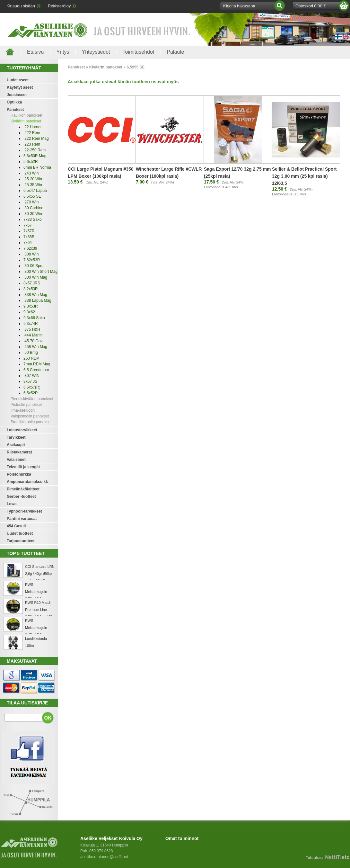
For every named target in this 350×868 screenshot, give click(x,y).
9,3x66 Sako (34, 318)
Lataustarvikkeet (22, 430)
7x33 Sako (33, 219)
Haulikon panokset (26, 115)
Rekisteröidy (59, 6)
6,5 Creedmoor (36, 370)
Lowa (12, 504)
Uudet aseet (18, 80)
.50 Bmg (31, 353)
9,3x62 (29, 312)
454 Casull (16, 526)
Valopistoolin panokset (30, 416)
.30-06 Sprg (34, 266)
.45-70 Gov (33, 341)
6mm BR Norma (37, 167)
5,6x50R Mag (35, 156)
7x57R (29, 231)
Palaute (175, 52)
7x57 (28, 225)
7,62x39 (30, 248)
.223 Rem (32, 144)
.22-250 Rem (35, 150)
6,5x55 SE (32, 196)
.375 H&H (32, 329)
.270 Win (31, 202)
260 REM (31, 358)
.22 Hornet (32, 127)
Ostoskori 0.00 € (311, 6)
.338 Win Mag (35, 295)
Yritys (63, 52)
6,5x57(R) (32, 387)
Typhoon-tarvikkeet (24, 511)
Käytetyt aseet (20, 87)
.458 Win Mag (35, 347)
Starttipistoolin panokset (31, 422)
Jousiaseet (17, 95)
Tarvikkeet (16, 437)
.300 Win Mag (35, 277)
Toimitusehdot (139, 52)
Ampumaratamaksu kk (27, 482)
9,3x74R (31, 324)
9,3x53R (31, 306)
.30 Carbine (33, 208)
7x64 (28, 243)
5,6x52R (31, 162)
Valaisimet (16, 460)
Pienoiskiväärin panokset (32, 399)
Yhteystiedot (96, 52)
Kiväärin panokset (26, 121)
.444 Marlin (33, 335)
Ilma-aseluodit (23, 410)
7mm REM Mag (37, 364)
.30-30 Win (33, 214)
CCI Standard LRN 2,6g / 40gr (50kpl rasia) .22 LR (40, 574)
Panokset (15, 110)
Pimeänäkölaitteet (23, 489)
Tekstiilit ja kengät (23, 467)
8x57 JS (30, 381)
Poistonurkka (19, 474)
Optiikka (14, 102)
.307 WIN (31, 376)
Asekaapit (16, 445)
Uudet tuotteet (20, 533)
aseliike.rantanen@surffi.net (104, 857)
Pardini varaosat (22, 519)
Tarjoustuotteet (21, 541)
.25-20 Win (33, 179)
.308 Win (31, 254)
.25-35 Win (33, 185)
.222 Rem (32, 133)
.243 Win (31, 173)
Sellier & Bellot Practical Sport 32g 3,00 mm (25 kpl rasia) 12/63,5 (304, 176)
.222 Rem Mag (36, 139)
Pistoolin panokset (26, 405)
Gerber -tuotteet (21, 497)
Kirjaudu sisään (21, 6)
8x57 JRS (32, 283)
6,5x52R (31, 393)
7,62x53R (32, 260)
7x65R (29, 237)
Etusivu (35, 52)
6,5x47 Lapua (35, 191)
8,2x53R (31, 289)
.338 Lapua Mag (37, 300)
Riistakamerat (19, 452)
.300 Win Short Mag (40, 272)
